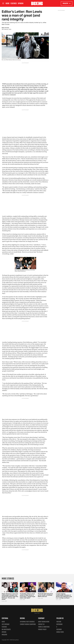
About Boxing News (44, 622)
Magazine (67, 3)
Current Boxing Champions (28, 624)
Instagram (59, 624)
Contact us (41, 624)
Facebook (59, 629)
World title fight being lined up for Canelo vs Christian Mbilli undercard (45, 595)
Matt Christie (5, 28)
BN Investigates (6, 629)
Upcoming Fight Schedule (27, 622)
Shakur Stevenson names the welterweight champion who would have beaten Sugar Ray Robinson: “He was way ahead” (10, 597)
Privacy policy (42, 629)
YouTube (59, 622)
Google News (60, 632)
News (7, 3)
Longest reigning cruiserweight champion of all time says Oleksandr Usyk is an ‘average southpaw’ (64, 596)
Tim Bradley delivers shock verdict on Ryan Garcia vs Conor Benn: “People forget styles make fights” (27, 596)
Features (14, 3)
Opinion (21, 3)
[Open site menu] (3, 3)
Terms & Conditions (44, 627)
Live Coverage (6, 624)
